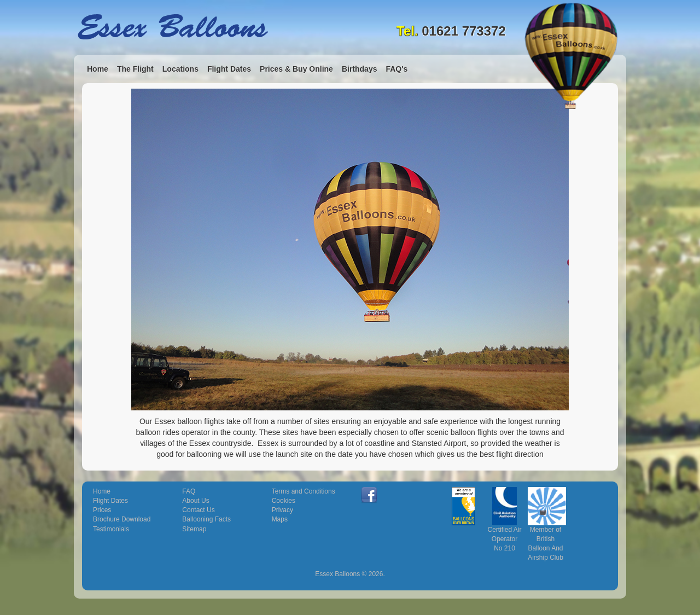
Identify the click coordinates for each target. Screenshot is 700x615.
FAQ (189, 491)
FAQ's (396, 69)
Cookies (284, 501)
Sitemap (194, 529)
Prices (102, 510)
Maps (280, 519)
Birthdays (360, 69)
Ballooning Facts (206, 519)
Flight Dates (229, 69)
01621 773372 (464, 31)
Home (98, 69)
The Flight (135, 69)
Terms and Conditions (304, 491)
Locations (180, 69)
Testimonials (111, 529)
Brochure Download (122, 519)
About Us (196, 501)
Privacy (282, 510)
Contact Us (198, 510)
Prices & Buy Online (296, 69)
